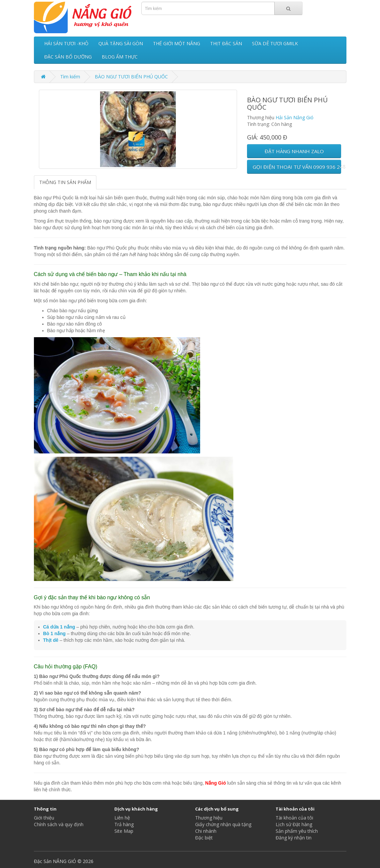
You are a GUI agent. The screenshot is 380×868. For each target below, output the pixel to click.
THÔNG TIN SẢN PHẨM (65, 182)
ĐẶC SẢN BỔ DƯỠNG (68, 57)
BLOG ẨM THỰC (120, 57)
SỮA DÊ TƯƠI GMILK (275, 43)
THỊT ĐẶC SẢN (226, 43)
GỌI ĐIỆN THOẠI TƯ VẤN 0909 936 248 (297, 167)
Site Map (124, 831)
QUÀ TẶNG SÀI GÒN (121, 43)
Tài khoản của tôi (294, 818)
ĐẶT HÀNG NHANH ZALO (294, 151)
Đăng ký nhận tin (294, 838)
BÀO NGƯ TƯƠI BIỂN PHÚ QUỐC (131, 77)
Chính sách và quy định (59, 824)
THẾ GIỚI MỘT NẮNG (177, 43)
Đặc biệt (204, 838)
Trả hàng (124, 824)
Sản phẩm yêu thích (297, 831)
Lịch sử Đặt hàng (294, 824)
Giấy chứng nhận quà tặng (223, 824)
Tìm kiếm (70, 77)
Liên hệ (122, 818)
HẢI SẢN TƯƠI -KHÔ (66, 43)
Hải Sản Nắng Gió (295, 117)
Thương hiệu (209, 818)
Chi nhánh (206, 831)
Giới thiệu (44, 818)
